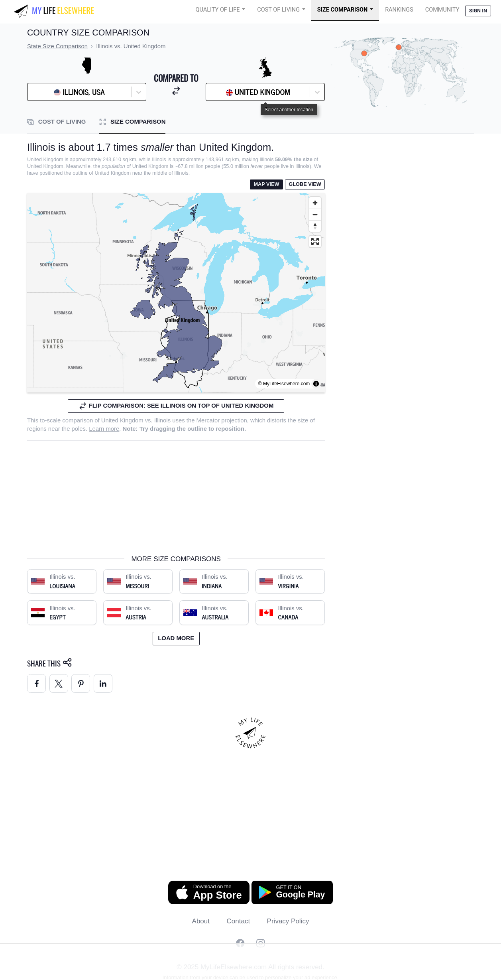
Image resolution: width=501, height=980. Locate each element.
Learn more (104, 429)
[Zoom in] (315, 203)
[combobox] (51, 92)
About (201, 921)
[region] (176, 293)
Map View (266, 184)
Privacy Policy (288, 921)
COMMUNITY (442, 10)
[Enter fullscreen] (315, 242)
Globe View (305, 184)
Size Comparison (343, 10)
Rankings (399, 10)
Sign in (478, 11)
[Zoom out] (315, 214)
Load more (176, 638)
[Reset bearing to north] (315, 226)
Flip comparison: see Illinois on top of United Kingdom (176, 406)
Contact (239, 921)
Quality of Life (218, 10)
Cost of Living (278, 10)
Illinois (162, 420)
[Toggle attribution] (316, 384)
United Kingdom (122, 420)
